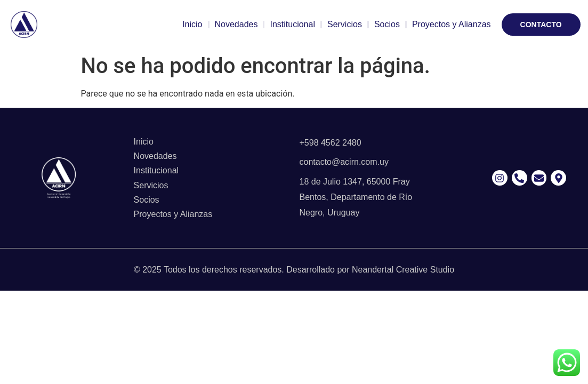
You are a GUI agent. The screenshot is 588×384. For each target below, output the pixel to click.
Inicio (192, 24)
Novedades (236, 24)
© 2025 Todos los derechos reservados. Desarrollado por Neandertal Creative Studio (294, 270)
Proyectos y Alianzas (452, 24)
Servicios (345, 24)
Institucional (292, 24)
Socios (387, 24)
